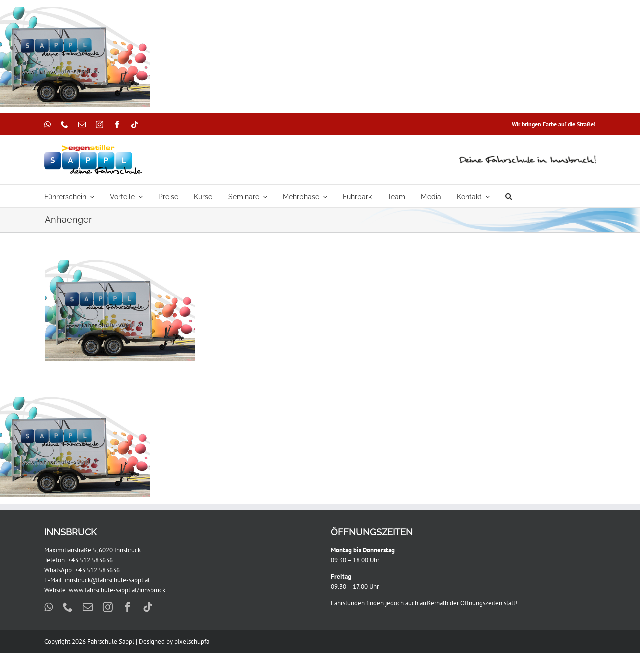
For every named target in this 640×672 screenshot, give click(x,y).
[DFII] (527, 158)
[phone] (64, 125)
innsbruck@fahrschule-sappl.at (107, 580)
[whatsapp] (47, 125)
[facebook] (117, 125)
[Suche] (509, 196)
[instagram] (99, 125)
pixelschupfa (192, 642)
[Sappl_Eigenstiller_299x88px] (93, 149)
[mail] (82, 125)
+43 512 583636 (90, 560)
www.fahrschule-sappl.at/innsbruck (117, 590)
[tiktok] (135, 125)
